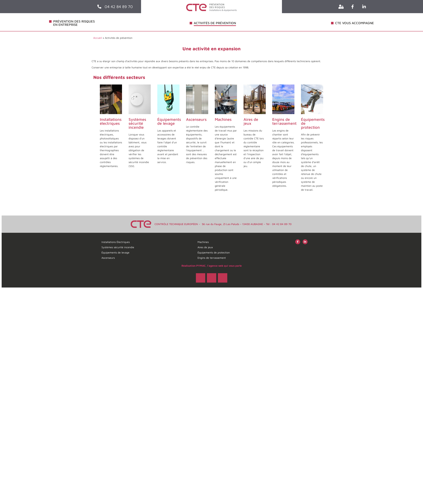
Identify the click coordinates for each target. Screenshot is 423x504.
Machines (223, 119)
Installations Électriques (116, 242)
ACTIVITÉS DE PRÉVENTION (215, 23)
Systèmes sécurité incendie (137, 123)
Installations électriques (111, 121)
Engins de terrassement (284, 121)
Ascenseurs (196, 119)
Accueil (98, 38)
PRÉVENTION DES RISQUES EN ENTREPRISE (74, 23)
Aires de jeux (251, 121)
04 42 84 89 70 (119, 7)
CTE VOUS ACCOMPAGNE (355, 23)
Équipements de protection (214, 252)
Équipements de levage (169, 121)
